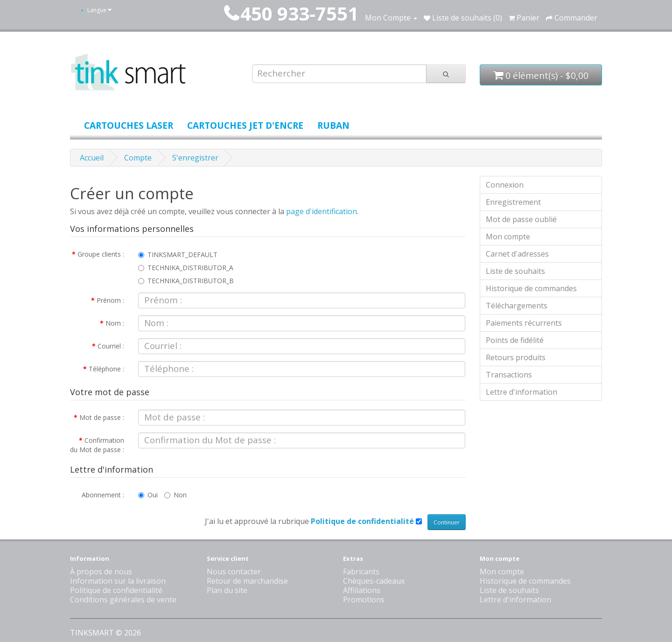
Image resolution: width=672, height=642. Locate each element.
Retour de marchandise (247, 581)
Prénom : (110, 300)
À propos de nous (101, 572)
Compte (138, 158)
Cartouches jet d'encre (245, 125)
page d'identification (322, 211)
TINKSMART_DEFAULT (178, 255)
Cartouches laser (129, 125)
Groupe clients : (101, 254)
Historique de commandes (531, 288)
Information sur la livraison (118, 581)
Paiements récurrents (524, 323)
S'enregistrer (195, 158)
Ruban (333, 125)
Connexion (505, 185)
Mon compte (508, 237)
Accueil (92, 158)
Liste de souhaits (515, 271)
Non (175, 495)
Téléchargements (517, 306)
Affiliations (362, 590)
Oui (148, 495)
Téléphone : (106, 369)
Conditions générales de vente (123, 600)
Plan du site (227, 590)
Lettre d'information (521, 392)
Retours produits (516, 357)
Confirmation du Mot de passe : (97, 445)
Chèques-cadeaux (374, 581)
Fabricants (361, 572)
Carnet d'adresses (517, 254)
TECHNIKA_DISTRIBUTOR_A (186, 268)
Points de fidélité (515, 340)
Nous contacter (234, 572)
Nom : (115, 323)
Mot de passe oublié (521, 219)
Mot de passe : (102, 417)
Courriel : (111, 346)
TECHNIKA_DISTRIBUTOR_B (186, 281)
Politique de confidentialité (116, 590)
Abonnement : (103, 495)
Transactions (509, 375)
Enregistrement (513, 202)
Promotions (364, 600)
